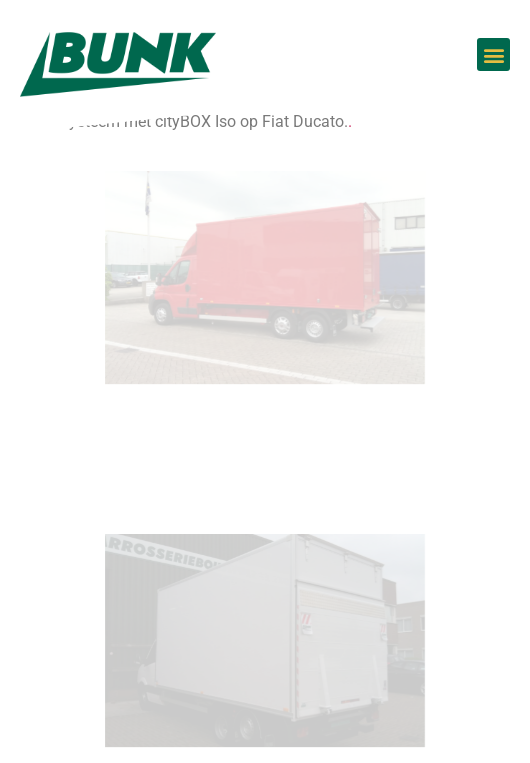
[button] (493, 54)
